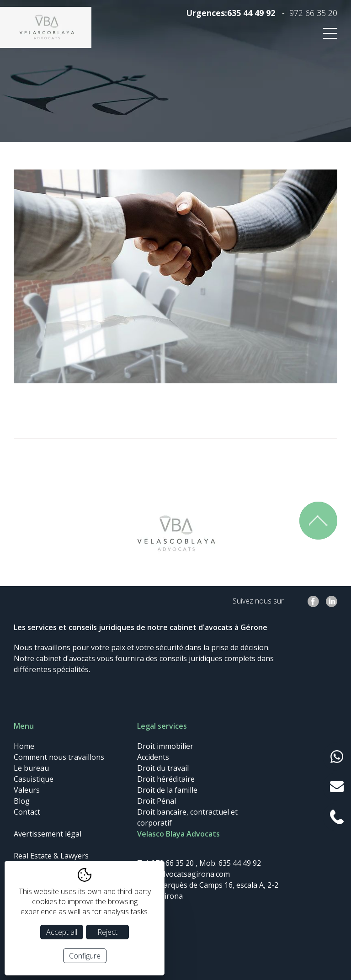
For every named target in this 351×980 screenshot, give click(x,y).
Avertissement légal (48, 834)
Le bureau (31, 768)
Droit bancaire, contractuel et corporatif (187, 817)
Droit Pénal (157, 801)
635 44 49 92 (251, 13)
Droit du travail (163, 768)
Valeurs (27, 790)
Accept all (62, 932)
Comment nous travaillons (59, 757)
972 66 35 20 (313, 13)
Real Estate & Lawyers (51, 856)
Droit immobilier (165, 746)
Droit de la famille (167, 790)
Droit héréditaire (166, 779)
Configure (85, 956)
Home (24, 746)
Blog (22, 801)
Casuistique (34, 779)
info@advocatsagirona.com (183, 874)
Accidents (153, 757)
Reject (107, 932)
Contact (27, 812)
